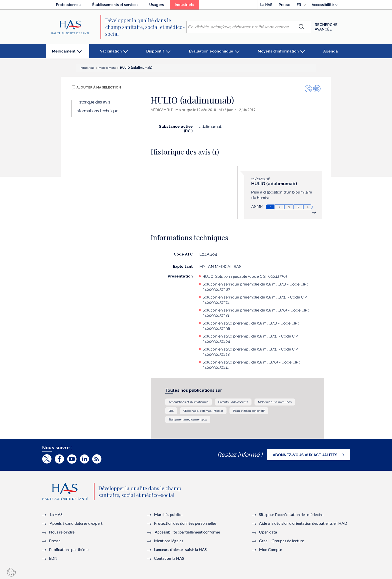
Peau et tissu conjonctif (249, 411)
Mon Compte (270, 549)
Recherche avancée (326, 27)
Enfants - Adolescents (233, 402)
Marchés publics (169, 514)
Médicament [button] (64, 54)
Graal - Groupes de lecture (281, 541)
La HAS (266, 5)
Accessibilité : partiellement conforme (187, 532)
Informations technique (97, 111)
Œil (171, 411)
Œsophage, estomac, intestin (203, 411)
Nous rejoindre (62, 532)
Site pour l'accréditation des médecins (291, 514)
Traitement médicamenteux (188, 419)
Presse (284, 5)
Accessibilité (323, 5)
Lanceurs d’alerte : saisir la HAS (180, 549)
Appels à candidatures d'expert (76, 523)
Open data (268, 532)
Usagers (156, 5)
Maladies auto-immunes (275, 402)
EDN (53, 558)
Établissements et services (115, 5)
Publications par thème (69, 549)
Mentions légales (169, 541)
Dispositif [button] (155, 51)
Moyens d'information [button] (278, 51)
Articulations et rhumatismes (188, 402)
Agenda (330, 51)
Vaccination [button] (111, 51)
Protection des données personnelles (185, 523)
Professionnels (69, 5)
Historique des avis (93, 102)
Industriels (187, 6)
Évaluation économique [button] (211, 51)
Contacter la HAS (169, 558)
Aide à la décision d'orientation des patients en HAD (303, 523)
